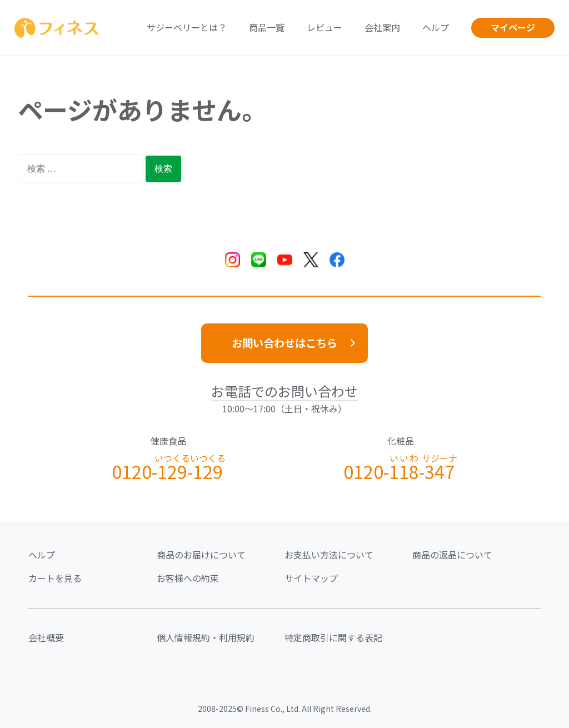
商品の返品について (452, 555)
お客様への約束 (188, 578)
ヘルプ (436, 27)
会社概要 (46, 637)
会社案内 (382, 27)
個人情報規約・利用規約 (206, 637)
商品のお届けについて (201, 555)
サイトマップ (311, 578)
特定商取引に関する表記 (333, 637)
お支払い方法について (329, 555)
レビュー (325, 27)
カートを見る (55, 578)
